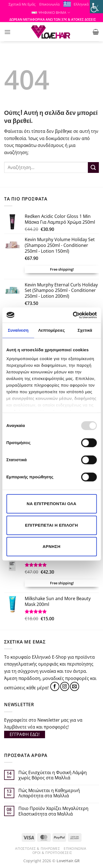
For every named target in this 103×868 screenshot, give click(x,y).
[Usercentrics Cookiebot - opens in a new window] (73, 315)
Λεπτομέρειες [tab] (51, 330)
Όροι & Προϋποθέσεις (52, 853)
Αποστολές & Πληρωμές (37, 849)
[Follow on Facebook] (55, 686)
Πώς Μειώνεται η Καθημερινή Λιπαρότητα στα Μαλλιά (49, 793)
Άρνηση (51, 546)
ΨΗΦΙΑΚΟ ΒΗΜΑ (51, 13)
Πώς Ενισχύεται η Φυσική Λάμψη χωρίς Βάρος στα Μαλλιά (53, 775)
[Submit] (93, 167)
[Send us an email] (75, 686)
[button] (7, 32)
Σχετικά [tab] (85, 330)
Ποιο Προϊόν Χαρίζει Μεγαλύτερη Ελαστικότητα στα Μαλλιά (53, 811)
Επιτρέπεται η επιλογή (51, 525)
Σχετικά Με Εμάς (22, 4)
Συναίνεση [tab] (18, 330)
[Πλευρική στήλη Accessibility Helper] (96, 7)
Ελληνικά (83, 4)
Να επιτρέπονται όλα (51, 504)
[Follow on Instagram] (65, 686)
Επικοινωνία (49, 4)
